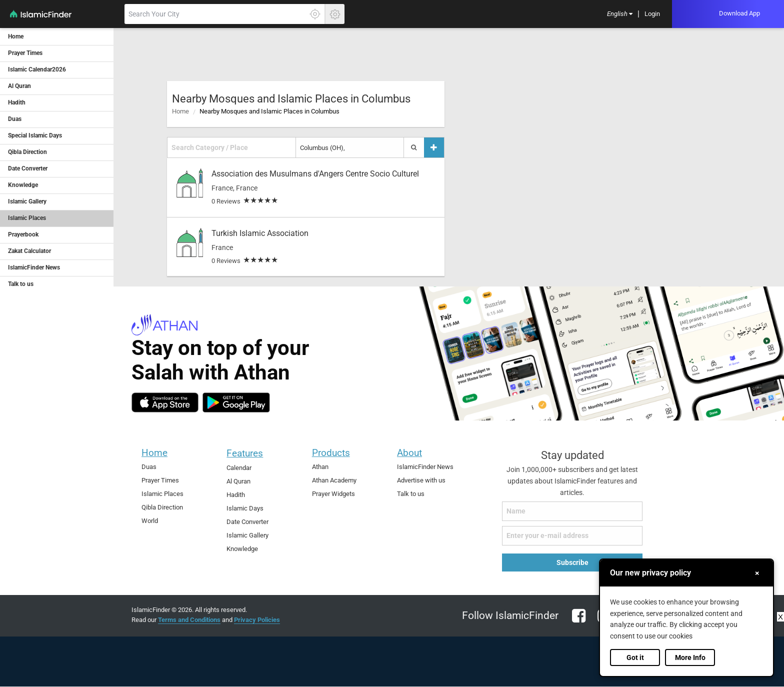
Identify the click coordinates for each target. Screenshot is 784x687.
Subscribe (572, 562)
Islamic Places (162, 494)
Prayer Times (160, 480)
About (409, 453)
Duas (149, 467)
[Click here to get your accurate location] (315, 14)
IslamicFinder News (425, 467)
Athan (320, 467)
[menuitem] (620, 14)
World (150, 521)
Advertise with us (421, 480)
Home (180, 111)
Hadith (236, 495)
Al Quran (238, 481)
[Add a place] (434, 148)
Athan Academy (334, 480)
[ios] (165, 402)
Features (245, 453)
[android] (236, 402)
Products (331, 453)
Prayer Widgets (333, 494)
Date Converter (247, 522)
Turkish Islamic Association (260, 233)
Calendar (239, 468)
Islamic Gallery (247, 535)
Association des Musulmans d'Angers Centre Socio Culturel (315, 174)
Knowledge (242, 549)
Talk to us (411, 494)
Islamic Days (245, 508)
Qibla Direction (162, 507)
